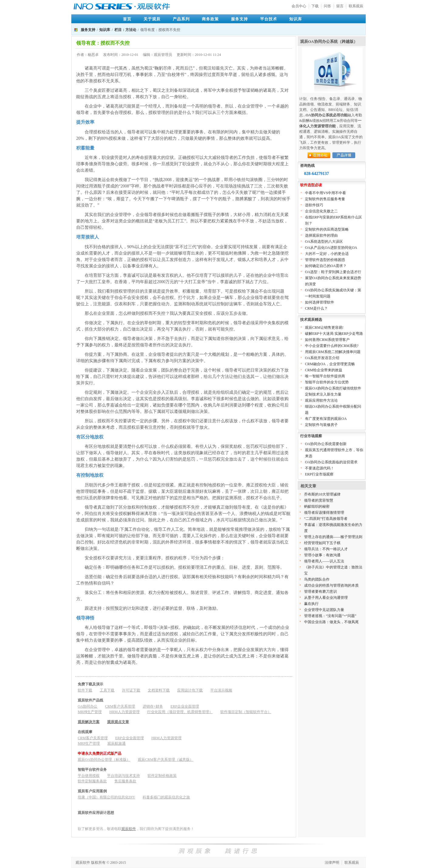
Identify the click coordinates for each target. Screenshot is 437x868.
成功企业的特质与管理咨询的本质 (331, 585)
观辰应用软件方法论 (321, 400)
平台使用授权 (89, 776)
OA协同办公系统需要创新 (326, 444)
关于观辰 (152, 19)
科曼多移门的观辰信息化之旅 (166, 797)
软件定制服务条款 (92, 781)
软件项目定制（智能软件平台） (246, 712)
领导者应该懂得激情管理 (324, 513)
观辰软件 (129, 829)
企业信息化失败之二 (321, 211)
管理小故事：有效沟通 (322, 555)
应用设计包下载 (190, 690)
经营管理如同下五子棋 (322, 543)
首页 (127, 19)
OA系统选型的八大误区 (324, 242)
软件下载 (85, 690)
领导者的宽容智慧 (319, 500)
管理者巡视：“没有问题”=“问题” (330, 616)
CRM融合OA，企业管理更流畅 (330, 364)
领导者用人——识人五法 (324, 561)
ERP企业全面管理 (185, 706)
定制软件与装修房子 (321, 425)
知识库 (296, 19)
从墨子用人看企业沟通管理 (326, 598)
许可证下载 (131, 690)
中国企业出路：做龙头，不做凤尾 (331, 622)
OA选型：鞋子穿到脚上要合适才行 (333, 272)
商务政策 (210, 19)
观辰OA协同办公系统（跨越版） (329, 41)
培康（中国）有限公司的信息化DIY (106, 797)
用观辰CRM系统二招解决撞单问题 (333, 352)
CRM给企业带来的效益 (324, 370)
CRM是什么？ (316, 308)
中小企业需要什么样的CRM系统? (332, 346)
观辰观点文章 (118, 722)
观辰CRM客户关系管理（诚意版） (166, 760)
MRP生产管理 (89, 743)
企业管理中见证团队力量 (324, 610)
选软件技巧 (314, 205)
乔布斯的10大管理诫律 (322, 494)
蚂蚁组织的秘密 (317, 506)
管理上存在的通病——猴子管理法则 (333, 537)
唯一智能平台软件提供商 (325, 376)
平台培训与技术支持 (124, 776)
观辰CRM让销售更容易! (324, 328)
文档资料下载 (159, 690)
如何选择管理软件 (320, 302)
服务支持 (239, 19)
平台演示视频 (221, 690)
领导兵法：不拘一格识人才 (326, 549)
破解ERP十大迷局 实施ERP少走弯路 (334, 334)
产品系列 (181, 19)
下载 (315, 6)
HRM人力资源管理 (124, 712)
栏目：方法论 (125, 30)
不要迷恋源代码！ (320, 468)
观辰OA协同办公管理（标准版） (104, 760)
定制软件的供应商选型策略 (327, 229)
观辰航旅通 (117, 743)
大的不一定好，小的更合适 (327, 254)
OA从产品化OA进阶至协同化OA (331, 248)
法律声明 (332, 863)
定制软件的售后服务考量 (325, 199)
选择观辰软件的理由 (321, 235)
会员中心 (299, 6)
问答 (327, 6)
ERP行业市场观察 (319, 474)
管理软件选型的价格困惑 (325, 260)
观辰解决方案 (89, 722)
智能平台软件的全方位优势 (327, 382)
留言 (340, 6)
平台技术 (269, 19)
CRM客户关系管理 (120, 706)
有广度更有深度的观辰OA (326, 419)
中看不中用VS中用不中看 (325, 193)
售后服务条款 (125, 781)
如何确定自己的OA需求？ (326, 266)
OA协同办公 (88, 706)
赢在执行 (311, 604)
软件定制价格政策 (162, 776)
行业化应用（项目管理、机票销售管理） (180, 712)
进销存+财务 (153, 706)
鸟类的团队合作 (317, 579)
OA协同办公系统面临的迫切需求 (331, 462)
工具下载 (107, 690)
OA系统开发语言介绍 (322, 358)
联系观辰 (356, 6)
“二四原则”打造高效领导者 (326, 519)
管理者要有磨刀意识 (320, 592)
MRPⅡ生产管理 (90, 712)
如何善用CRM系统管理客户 (327, 340)
